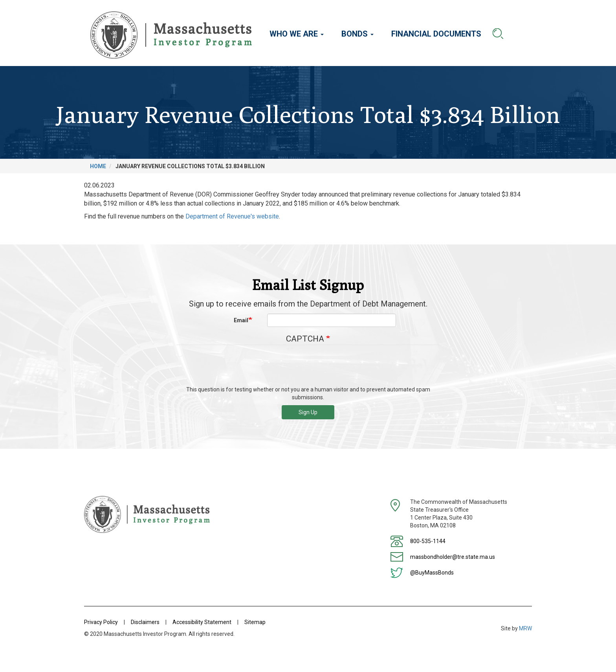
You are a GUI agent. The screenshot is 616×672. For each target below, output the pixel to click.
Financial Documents (436, 34)
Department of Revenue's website (232, 216)
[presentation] (308, 368)
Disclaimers (145, 622)
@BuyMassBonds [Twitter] (432, 573)
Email (241, 320)
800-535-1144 (428, 541)
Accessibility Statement (202, 622)
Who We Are (297, 34)
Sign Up (308, 412)
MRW (525, 628)
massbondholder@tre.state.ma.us (453, 557)
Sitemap (255, 622)
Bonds (357, 34)
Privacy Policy (101, 622)
